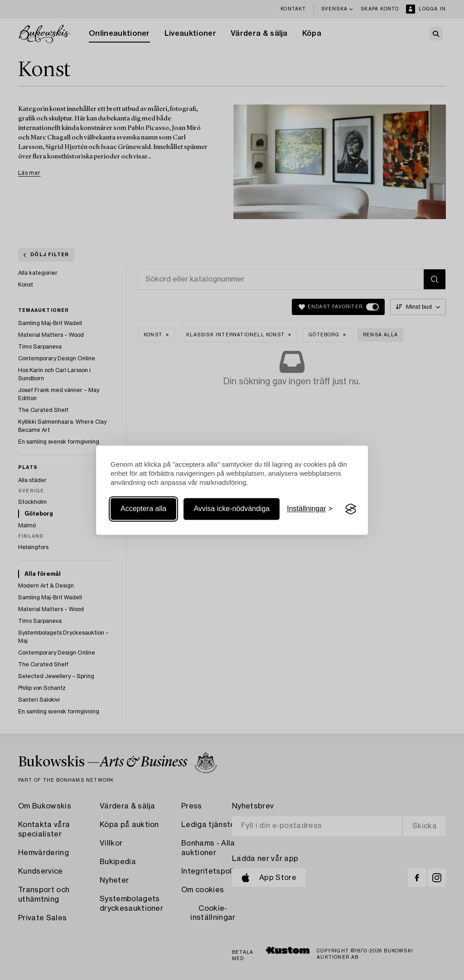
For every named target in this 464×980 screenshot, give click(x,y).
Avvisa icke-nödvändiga (232, 509)
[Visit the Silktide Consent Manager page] (351, 509)
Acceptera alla (143, 509)
